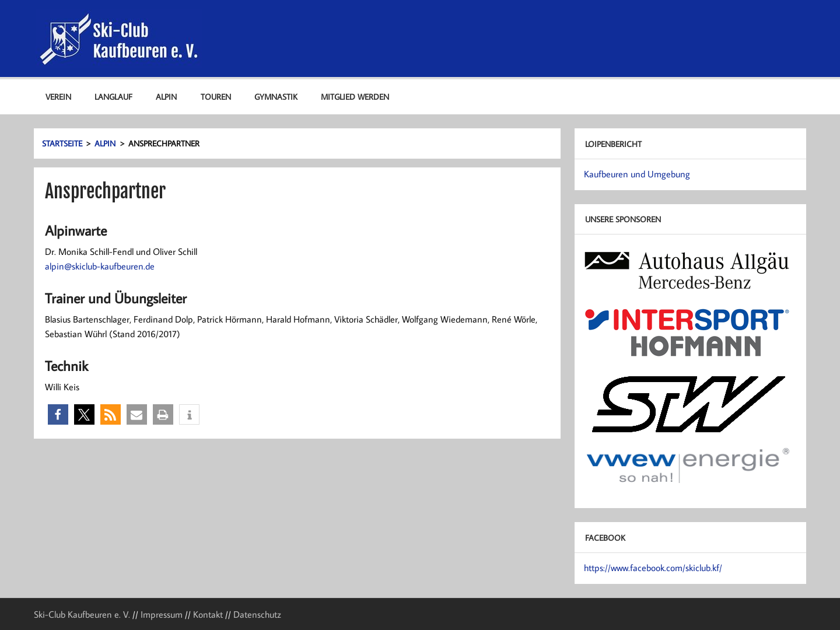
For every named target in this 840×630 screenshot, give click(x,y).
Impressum (162, 614)
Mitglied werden (355, 97)
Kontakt (208, 614)
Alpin (166, 97)
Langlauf (113, 97)
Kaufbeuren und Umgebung (637, 174)
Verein (58, 97)
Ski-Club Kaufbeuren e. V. (82, 614)
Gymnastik (276, 97)
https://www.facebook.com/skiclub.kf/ (653, 568)
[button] (58, 414)
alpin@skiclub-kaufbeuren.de (100, 266)
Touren (216, 97)
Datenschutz (257, 614)
